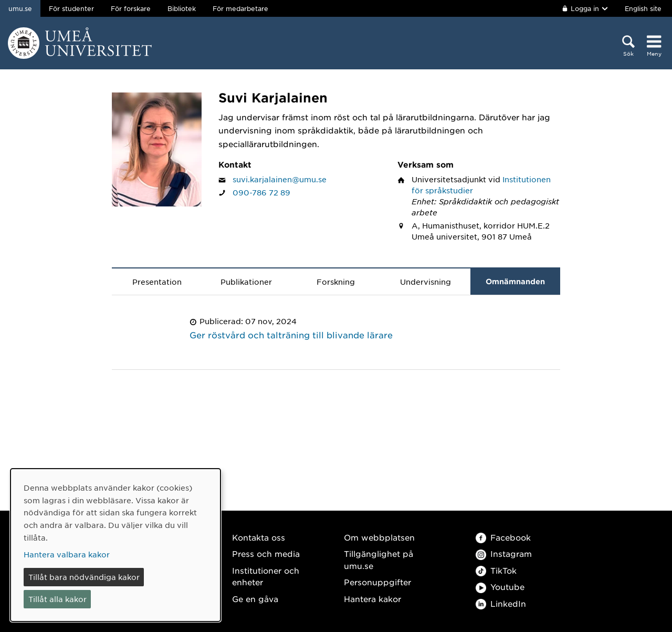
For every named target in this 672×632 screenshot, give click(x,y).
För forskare (131, 8)
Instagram (504, 553)
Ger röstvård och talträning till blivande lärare (291, 335)
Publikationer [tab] (246, 282)
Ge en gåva (255, 599)
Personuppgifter (377, 582)
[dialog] (115, 545)
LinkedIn (501, 603)
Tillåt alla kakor (57, 599)
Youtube (500, 587)
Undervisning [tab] (426, 282)
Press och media (266, 553)
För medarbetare (240, 8)
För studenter (71, 8)
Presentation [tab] (157, 282)
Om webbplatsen (379, 537)
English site (643, 8)
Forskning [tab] (336, 282)
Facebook (503, 537)
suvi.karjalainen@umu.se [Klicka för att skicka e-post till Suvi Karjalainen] (280, 179)
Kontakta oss (259, 537)
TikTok (496, 570)
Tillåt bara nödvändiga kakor (84, 577)
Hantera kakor (372, 599)
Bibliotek (182, 8)
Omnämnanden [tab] (515, 281)
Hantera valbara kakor (67, 554)
